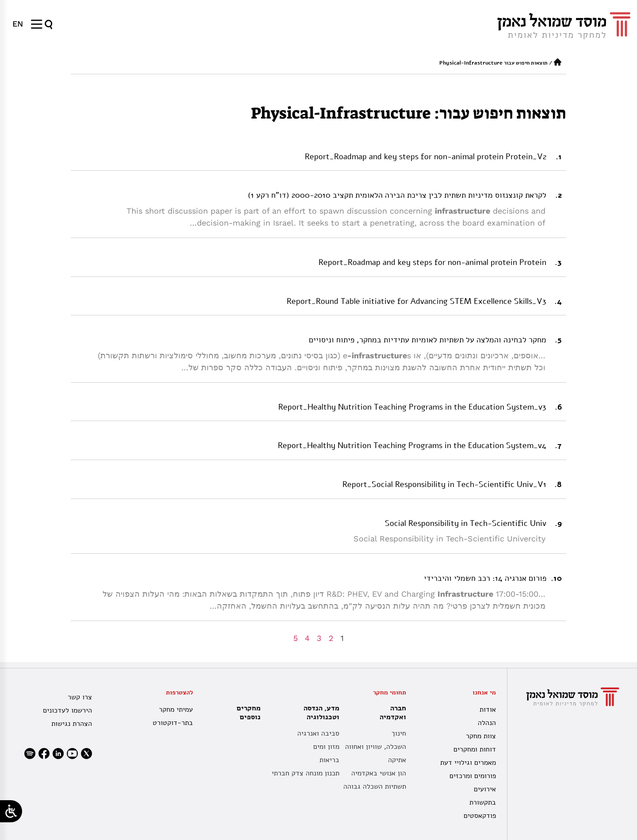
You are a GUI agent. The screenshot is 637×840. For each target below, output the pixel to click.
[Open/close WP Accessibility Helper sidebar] (11, 811)
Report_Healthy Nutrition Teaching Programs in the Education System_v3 (412, 407)
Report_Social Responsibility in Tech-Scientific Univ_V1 (444, 484)
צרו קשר (80, 697)
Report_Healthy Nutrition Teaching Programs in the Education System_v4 (412, 445)
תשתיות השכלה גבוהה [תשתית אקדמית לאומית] (375, 786)
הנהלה (487, 723)
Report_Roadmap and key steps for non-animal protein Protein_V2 (426, 157)
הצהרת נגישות (72, 724)
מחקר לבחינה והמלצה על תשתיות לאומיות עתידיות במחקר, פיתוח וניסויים (428, 340)
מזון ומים (326, 747)
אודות (488, 710)
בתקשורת (483, 802)
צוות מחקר (481, 736)
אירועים (485, 789)
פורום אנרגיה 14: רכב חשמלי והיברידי (485, 578)
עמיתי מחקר (176, 710)
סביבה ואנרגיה (318, 733)
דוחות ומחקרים (475, 749)
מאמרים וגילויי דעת (468, 763)
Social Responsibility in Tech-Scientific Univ (466, 523)
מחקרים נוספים (249, 713)
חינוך (399, 733)
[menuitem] (18, 24)
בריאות (329, 760)
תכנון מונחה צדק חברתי (305, 773)
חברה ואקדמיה (391, 713)
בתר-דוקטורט (173, 723)
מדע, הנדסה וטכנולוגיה (319, 713)
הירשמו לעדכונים (67, 710)
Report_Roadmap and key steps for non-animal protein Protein (432, 262)
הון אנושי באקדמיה (379, 773)
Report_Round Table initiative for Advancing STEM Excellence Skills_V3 (416, 301)
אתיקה (397, 760)
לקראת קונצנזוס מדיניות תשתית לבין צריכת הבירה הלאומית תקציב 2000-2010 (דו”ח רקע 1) (397, 195)
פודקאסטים (480, 816)
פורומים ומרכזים (473, 776)
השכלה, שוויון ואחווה (376, 747)
